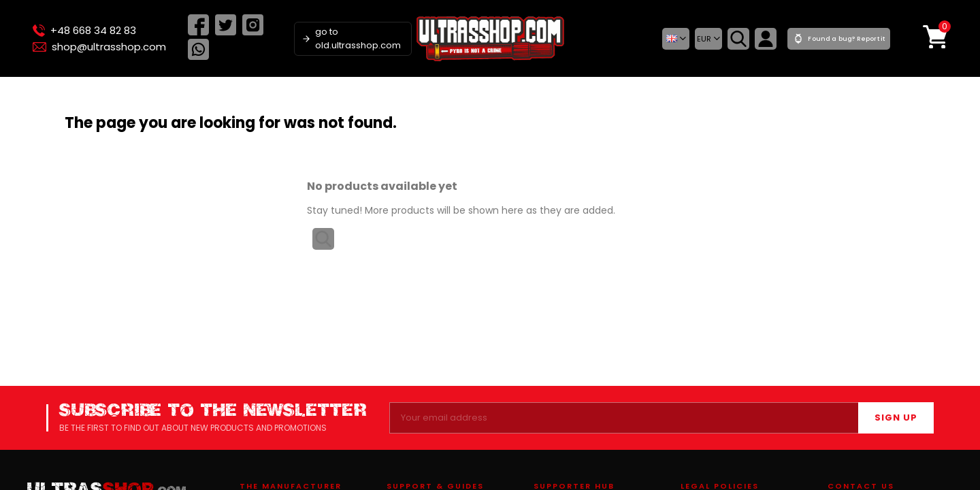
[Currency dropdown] (708, 39)
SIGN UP (896, 418)
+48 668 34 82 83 (84, 31)
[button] (676, 39)
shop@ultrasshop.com (99, 47)
